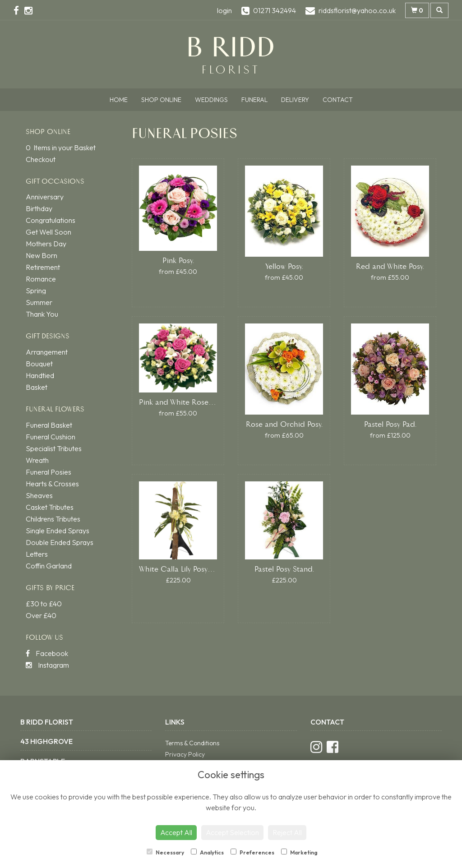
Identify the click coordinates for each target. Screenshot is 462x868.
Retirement (43, 267)
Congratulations (51, 220)
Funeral (254, 100)
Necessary (165, 852)
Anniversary (45, 197)
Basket (37, 387)
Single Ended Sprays (58, 531)
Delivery (295, 100)
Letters (37, 554)
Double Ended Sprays (60, 542)
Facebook (47, 653)
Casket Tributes (50, 507)
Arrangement (47, 352)
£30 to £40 (44, 604)
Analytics (207, 852)
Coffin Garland (49, 566)
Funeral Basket (49, 425)
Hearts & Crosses (52, 484)
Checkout (41, 159)
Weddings (211, 100)
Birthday (39, 208)
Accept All (176, 832)
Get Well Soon (49, 232)
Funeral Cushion (51, 437)
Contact (338, 100)
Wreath (37, 460)
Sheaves (39, 495)
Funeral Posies (49, 472)
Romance (41, 279)
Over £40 (41, 615)
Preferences (252, 852)
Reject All (287, 832)
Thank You (42, 314)
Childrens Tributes (53, 519)
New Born (42, 255)
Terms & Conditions (192, 743)
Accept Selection (232, 832)
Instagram (47, 665)
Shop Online (161, 100)
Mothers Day (46, 244)
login (224, 10)
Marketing (299, 852)
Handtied (40, 375)
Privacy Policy (185, 754)
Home (119, 100)
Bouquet (39, 364)
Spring (36, 291)
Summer (39, 302)
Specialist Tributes (54, 448)
